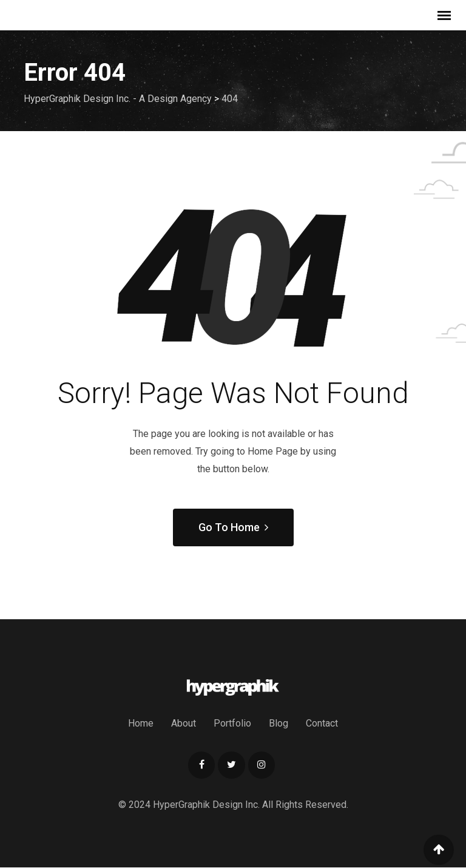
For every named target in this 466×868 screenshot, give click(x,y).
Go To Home (233, 527)
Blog (279, 723)
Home (141, 723)
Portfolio (232, 723)
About (184, 723)
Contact (322, 723)
